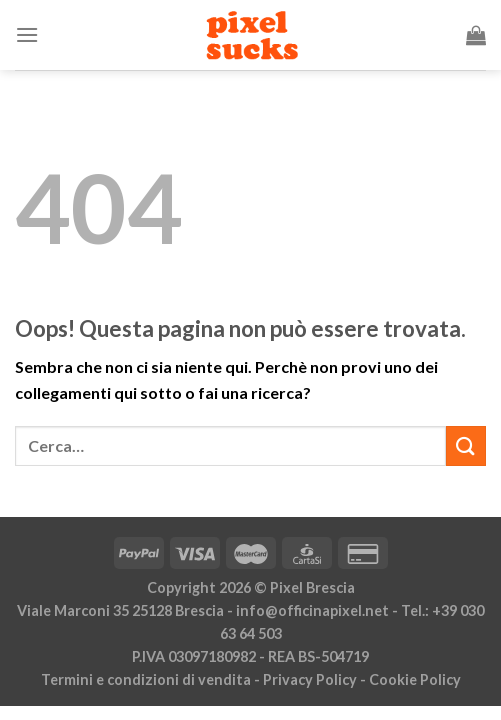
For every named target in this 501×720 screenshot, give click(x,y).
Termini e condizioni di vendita (146, 679)
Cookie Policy (415, 679)
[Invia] (466, 445)
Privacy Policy (310, 679)
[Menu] (27, 34)
